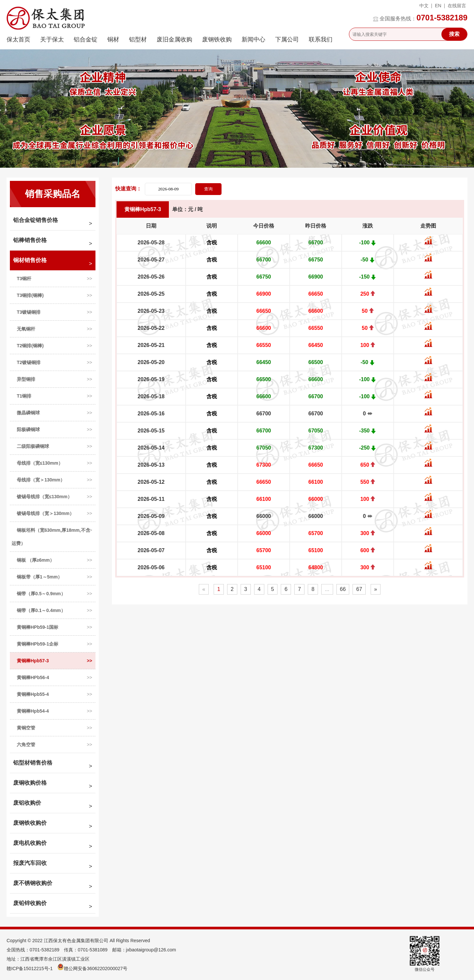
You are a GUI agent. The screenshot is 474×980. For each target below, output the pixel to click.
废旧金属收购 (174, 39)
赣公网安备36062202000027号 (92, 968)
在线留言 (457, 6)
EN (438, 6)
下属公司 (287, 39)
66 (343, 589)
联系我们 (321, 39)
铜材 (113, 39)
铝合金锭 (86, 39)
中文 (424, 6)
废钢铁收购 (217, 39)
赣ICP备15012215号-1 (30, 968)
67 (359, 589)
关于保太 (52, 39)
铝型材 (138, 39)
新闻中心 (253, 39)
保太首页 (18, 39)
